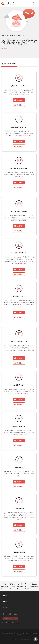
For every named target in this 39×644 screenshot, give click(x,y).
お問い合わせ (10, 633)
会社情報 (4, 633)
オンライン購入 (10, 623)
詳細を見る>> (25, 94)
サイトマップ (17, 633)
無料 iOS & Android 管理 (26, 633)
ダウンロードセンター (10, 618)
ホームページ (5, 49)
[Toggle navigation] (37, 3)
